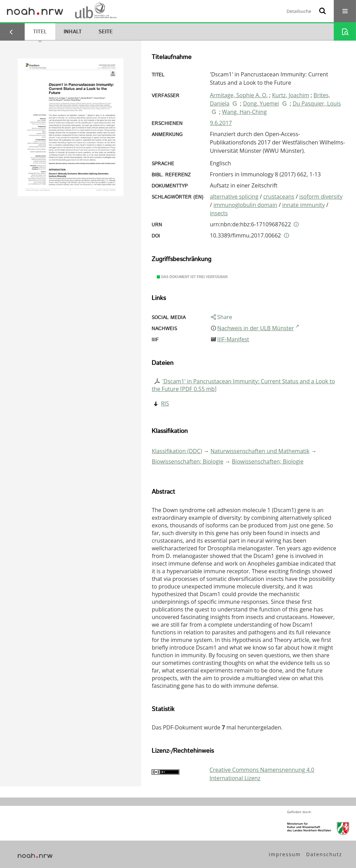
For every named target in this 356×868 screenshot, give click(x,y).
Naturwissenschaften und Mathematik (260, 451)
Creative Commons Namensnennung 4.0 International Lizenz (262, 774)
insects (219, 213)
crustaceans (279, 197)
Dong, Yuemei (261, 103)
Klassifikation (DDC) (177, 451)
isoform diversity (321, 197)
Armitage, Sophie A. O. (239, 95)
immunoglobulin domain (245, 205)
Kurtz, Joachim (291, 95)
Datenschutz (324, 854)
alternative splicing (234, 197)
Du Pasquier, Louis (317, 103)
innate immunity (304, 205)
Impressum (285, 854)
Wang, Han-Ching (245, 112)
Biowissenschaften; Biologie (187, 461)
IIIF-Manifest (233, 339)
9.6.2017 (221, 123)
